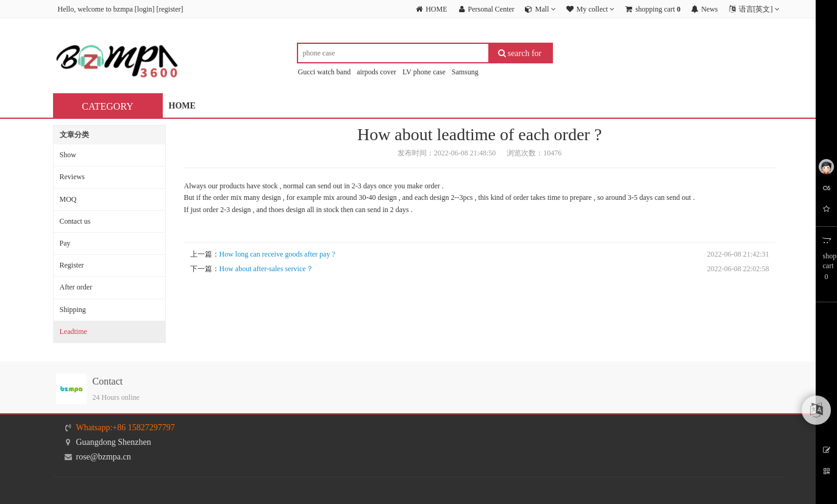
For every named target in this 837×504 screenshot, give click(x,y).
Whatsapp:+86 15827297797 (126, 428)
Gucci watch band (325, 72)
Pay (65, 243)
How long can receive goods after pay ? (277, 254)
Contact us (75, 221)
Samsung (465, 72)
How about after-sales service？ (266, 269)
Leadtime (73, 332)
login (145, 9)
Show (68, 155)
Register (72, 265)
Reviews (72, 177)
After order (76, 287)
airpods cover (376, 72)
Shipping (73, 310)
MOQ (68, 199)
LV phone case (424, 72)
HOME (182, 106)
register (169, 9)
